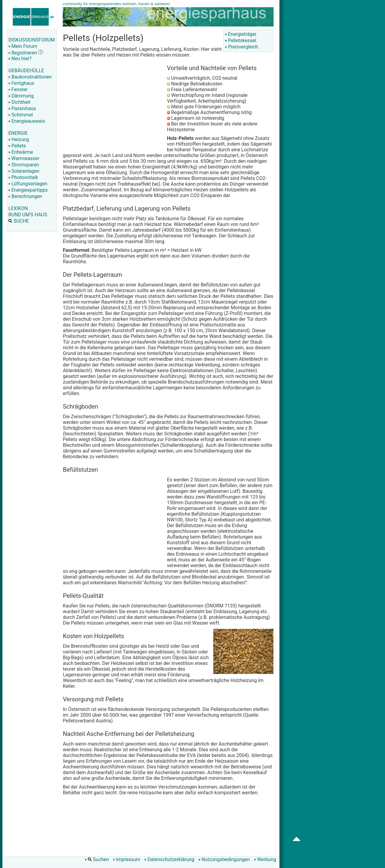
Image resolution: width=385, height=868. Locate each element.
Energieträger (241, 34)
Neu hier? (20, 59)
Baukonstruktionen (30, 77)
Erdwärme (21, 152)
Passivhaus (22, 108)
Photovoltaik (23, 177)
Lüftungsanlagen (28, 184)
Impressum (127, 859)
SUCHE (19, 221)
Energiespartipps (28, 190)
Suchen (97, 859)
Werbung (265, 859)
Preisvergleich (242, 47)
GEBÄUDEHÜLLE (26, 71)
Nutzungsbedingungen (224, 859)
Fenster (18, 90)
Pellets (17, 146)
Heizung (19, 139)
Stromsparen (24, 165)
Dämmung (21, 96)
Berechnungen (25, 196)
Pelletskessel (241, 40)
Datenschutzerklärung (169, 859)
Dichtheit (19, 102)
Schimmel (21, 115)
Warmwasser (24, 158)
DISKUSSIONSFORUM (32, 40)
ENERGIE (18, 133)
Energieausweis (27, 121)
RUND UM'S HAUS (28, 215)
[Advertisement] (113, 106)
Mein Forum (23, 46)
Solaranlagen (24, 171)
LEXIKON (18, 208)
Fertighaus (21, 83)
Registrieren (23, 53)
